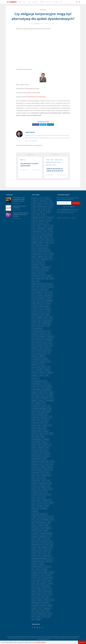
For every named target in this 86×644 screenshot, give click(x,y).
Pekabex (34, 495)
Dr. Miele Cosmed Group (38, 331)
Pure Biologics (45, 520)
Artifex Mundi (45, 259)
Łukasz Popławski (18, 210)
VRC (43, 597)
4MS (46, 237)
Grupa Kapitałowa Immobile (39, 381)
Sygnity (51, 572)
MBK (47, 434)
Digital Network (47, 323)
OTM (50, 484)
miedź (45, 445)
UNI (33, 589)
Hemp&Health (47, 389)
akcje (47, 242)
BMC (48, 278)
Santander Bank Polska (46, 533)
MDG (43, 436)
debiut (50, 317)
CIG (33, 301)
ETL (50, 342)
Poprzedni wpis (30, 155)
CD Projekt (39, 295)
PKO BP (51, 503)
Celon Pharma (48, 295)
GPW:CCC (42, 373)
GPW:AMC (48, 160)
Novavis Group (48, 470)
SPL (39, 556)
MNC (46, 450)
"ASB (50, 201)
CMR (38, 303)
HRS (38, 395)
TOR (44, 581)
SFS (42, 545)
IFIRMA (51, 395)
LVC (50, 425)
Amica (34, 248)
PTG (33, 520)
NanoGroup (35, 464)
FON (49, 351)
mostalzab (47, 456)
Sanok (40, 531)
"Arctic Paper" (43, 201)
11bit (38, 234)
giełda (54, 165)
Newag (43, 467)
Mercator (45, 442)
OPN (48, 481)
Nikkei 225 (50, 467)
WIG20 (50, 605)
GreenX (42, 375)
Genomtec (35, 362)
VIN (33, 594)
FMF (45, 351)
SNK (40, 553)
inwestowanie (43, 10)
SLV (50, 550)
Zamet (34, 614)
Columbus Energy (44, 306)
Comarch (35, 309)
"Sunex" (45, 226)
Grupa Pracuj (47, 384)
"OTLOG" (49, 220)
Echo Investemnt (41, 337)
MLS (41, 450)
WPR (38, 611)
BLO (33, 278)
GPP (33, 370)
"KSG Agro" (50, 218)
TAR (42, 575)
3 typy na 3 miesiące (47, 234)
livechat (34, 425)
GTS (43, 387)
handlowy (48, 387)
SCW (39, 539)
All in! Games (40, 245)
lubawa (45, 425)
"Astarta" (40, 204)
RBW (47, 525)
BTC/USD (44, 287)
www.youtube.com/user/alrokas (32, 93)
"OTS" (34, 223)
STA (51, 558)
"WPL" (46, 231)
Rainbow (41, 525)
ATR (33, 262)
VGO (40, 592)
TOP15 (39, 581)
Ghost (50, 637)
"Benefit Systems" (43, 206)
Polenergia (35, 511)
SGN (47, 545)
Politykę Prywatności (67, 209)
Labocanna (35, 423)
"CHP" (34, 209)
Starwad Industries (37, 567)
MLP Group (35, 450)
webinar (22, 160)
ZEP (44, 617)
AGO (43, 240)
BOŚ (33, 287)
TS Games (50, 583)
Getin (49, 362)
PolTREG (34, 517)
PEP (49, 495)
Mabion (39, 428)
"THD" (51, 226)
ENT (33, 342)
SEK (48, 539)
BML (52, 278)
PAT (39, 489)
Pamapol (43, 486)
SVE (40, 572)
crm (44, 312)
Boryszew (50, 284)
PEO (45, 495)
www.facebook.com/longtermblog (37, 97)
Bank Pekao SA (46, 267)
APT (33, 259)
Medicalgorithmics (37, 439)
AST (51, 259)
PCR (46, 492)
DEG (40, 320)
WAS (48, 597)
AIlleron (41, 242)
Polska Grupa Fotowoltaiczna (40, 514)
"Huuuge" (48, 212)
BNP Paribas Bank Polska (39, 284)
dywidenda (35, 334)
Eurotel (46, 345)
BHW (42, 270)
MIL (50, 445)
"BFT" (51, 206)
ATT (43, 262)
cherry (34, 298)
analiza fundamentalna (44, 251)
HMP (40, 392)
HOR (45, 392)
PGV (44, 497)
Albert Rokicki (37, 24)
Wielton (47, 600)
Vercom (34, 592)
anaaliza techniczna (43, 248)
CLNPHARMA (49, 301)
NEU (46, 464)
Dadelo (47, 314)
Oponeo (34, 484)
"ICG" (34, 215)
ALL (33, 245)
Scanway (34, 536)
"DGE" (44, 209)
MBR (51, 434)
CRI (40, 312)
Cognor (48, 303)
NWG (34, 475)
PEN (40, 495)
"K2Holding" (35, 218)
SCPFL (34, 539)
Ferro (34, 351)
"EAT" (49, 209)
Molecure (47, 453)
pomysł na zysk (43, 517)
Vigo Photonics (47, 592)
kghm (49, 411)
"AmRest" (35, 201)
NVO (48, 472)
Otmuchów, (35, 486)
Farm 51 (48, 348)
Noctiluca (40, 470)
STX (33, 569)
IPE (33, 403)
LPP (40, 425)
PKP (33, 506)
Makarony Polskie (37, 431)
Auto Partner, (36, 265)
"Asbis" (34, 204)
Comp (41, 309)
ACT (51, 237)
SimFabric (45, 547)
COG (43, 303)
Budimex (51, 287)
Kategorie (35, 2)
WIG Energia (35, 603)
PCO (41, 492)
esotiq (45, 342)
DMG (38, 326)
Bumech (34, 290)
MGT (40, 445)
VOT (45, 594)
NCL (42, 464)
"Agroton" (35, 198)
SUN (38, 569)
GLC (43, 364)
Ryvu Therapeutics (46, 528)
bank (43, 265)
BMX (33, 281)
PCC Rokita (35, 492)
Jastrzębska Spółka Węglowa (39, 409)
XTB (48, 611)
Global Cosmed (36, 367)
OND (38, 478)
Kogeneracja (35, 417)
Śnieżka (34, 553)
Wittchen (35, 608)
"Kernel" (43, 218)
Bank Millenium (36, 267)
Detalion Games (47, 320)
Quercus (34, 525)
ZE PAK (50, 614)
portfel (59, 162)
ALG (52, 242)
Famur (42, 348)
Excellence (35, 348)
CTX (49, 312)
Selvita (51, 542)
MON (34, 456)
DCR (45, 317)
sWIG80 (45, 572)
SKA (51, 547)
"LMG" (34, 220)
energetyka (49, 339)
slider (45, 550)
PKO (45, 503)
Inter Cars (41, 400)
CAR (46, 292)
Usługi (29, 2)
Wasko (34, 600)
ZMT (48, 617)
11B (33, 234)
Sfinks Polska (36, 545)
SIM (39, 547)
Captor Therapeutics (37, 292)
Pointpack (44, 508)
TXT (33, 586)
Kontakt (56, 2)
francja (39, 353)
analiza (34, 251)
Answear (51, 254)
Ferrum (39, 351)
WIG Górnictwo (45, 603)
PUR (38, 520)
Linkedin (50, 125)
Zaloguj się (72, 207)
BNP (38, 281)
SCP (50, 536)
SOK (49, 553)
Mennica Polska (36, 442)
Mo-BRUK (35, 453)
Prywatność (59, 218)
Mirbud (34, 448)
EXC (51, 345)
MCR (38, 436)
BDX (38, 270)
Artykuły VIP (49, 2)
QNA (33, 522)
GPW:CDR (50, 373)
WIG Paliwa (35, 605)
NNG (33, 470)
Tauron (34, 578)
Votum (50, 594)
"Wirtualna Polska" (37, 231)
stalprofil (41, 564)
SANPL (46, 531)
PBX (51, 489)
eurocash (39, 345)
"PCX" (47, 223)
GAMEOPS (42, 356)
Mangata (46, 431)
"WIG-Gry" (50, 229)
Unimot (45, 589)
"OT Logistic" (41, 220)
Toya (33, 583)
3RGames (35, 237)
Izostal (44, 406)
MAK (44, 428)
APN (46, 256)
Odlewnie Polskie (46, 475)
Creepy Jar (47, 309)
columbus (35, 306)
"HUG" (41, 212)
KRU (38, 420)
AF (39, 240)
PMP (33, 508)
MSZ (52, 461)
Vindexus (39, 594)
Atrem (38, 262)
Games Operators (37, 359)
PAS (49, 486)
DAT (33, 317)
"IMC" (39, 215)
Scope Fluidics (43, 536)
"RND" (39, 226)
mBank (41, 434)
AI (52, 240)
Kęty (44, 411)
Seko (33, 542)
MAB (33, 428)
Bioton (44, 276)
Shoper (34, 547)
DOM (48, 326)
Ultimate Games (45, 586)
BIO (47, 270)
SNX (44, 553)
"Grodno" (35, 212)
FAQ (61, 2)
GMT (44, 367)
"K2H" (44, 215)
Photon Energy (36, 500)
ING (51, 398)
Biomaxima (42, 273)
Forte (34, 353)
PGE (39, 497)
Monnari (39, 456)
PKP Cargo (39, 506)
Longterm (12, 637)
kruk (43, 420)
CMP (33, 303)
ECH (33, 337)
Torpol (49, 581)
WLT (40, 608)
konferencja (44, 417)
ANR (45, 254)
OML (33, 478)
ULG (38, 586)
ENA (38, 339)
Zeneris (39, 617)
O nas (24, 2)
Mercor (34, 445)
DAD (42, 314)
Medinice (46, 439)
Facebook (36, 125)
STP (49, 567)
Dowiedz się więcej (41, 642)
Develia (34, 323)
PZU (52, 520)
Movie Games (36, 461)
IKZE (37, 398)
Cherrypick (41, 298)
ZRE (33, 619)
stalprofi (34, 564)
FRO (44, 353)
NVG (43, 472)
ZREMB (38, 619)
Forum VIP (42, 2)
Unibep (38, 589)
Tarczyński (48, 575)
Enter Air (39, 342)
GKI (39, 364)
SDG (44, 539)
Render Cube (36, 528)
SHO (51, 545)
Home (20, 2)
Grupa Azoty (35, 378)
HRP (33, 395)
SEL (38, 542)
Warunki (65, 218)
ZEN (33, 617)
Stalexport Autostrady (38, 561)
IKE (25, 160)
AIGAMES (35, 242)
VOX (33, 597)
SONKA (34, 556)
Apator (34, 256)
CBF (33, 295)
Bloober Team (40, 278)
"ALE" (41, 198)
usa (50, 589)
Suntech (34, 572)
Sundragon (44, 569)
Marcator (35, 434)
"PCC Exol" (40, 223)
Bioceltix (34, 273)
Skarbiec (34, 550)
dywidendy (43, 334)
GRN (47, 375)
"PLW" (34, 226)
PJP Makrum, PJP (46, 500)
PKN (33, 503)
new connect (35, 467)
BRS (38, 287)
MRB (43, 461)
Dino (33, 326)
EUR (33, 345)
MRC (48, 461)
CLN (42, 301)
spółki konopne (46, 556)
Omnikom (40, 637)
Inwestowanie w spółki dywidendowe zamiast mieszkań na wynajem (19, 199)
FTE (49, 353)
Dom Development (37, 328)
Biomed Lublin (36, 276)
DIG (39, 323)
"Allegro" (47, 198)
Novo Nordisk (36, 472)
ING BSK (34, 400)
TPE (38, 583)
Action (34, 240)
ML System (41, 448)
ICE (42, 395)
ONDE (43, 478)
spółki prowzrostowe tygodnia (40, 558)
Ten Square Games (48, 578)
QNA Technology (41, 522)
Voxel (38, 597)
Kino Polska (40, 414)
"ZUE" (51, 231)
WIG (52, 600)
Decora (34, 320)
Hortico (51, 392)
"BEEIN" (34, 206)
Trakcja (43, 583)
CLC (37, 301)
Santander (35, 533)
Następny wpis (56, 155)
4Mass (41, 237)
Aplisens (40, 256)
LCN (46, 423)
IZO (44, 403)
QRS (49, 522)
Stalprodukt (49, 561)
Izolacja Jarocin (36, 406)
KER (33, 411)
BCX (33, 270)
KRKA (34, 420)
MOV (45, 459)
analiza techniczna (37, 254)
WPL (33, 611)
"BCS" (52, 204)
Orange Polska (42, 484)
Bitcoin (50, 276)
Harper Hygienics (37, 389)
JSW (50, 409)
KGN (33, 414)
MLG (48, 448)
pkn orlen (39, 503)
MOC (41, 453)
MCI (33, 436)
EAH (49, 334)
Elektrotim (50, 337)
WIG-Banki (43, 605)
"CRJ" (39, 209)
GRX (33, 387)
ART (38, 259)
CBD (51, 292)
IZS (49, 406)
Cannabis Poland (43, 290)
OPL (44, 481)
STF (45, 567)
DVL (48, 331)
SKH (40, 550)
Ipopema (39, 403)
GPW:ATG (52, 160)
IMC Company (44, 398)
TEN (39, 578)
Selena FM (44, 542)
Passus (34, 489)
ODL (38, 475)
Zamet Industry (42, 614)
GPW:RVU (35, 375)
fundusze (35, 356)
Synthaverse (35, 575)
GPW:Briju (57, 160)
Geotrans (42, 362)
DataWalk (39, 317)
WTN (43, 611)
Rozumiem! (82, 642)
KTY (48, 420)
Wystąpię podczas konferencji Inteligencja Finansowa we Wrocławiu (21, 215)
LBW (41, 423)
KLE (46, 414)
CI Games (48, 298)
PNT (38, 508)
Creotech (35, 312)
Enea (42, 339)
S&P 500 (34, 531)
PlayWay (47, 506)
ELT (33, 339)
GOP (48, 367)
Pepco (34, 497)
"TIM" (34, 229)
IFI (46, 395)
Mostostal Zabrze (37, 459)
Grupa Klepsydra (37, 384)
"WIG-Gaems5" (41, 229)
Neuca (52, 464)
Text (33, 581)
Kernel (38, 411)
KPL (50, 417)
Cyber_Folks (35, 314)
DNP (43, 326)
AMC (47, 245)
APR (51, 256)
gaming (46, 359)
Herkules (35, 392)
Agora (48, 240)
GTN (38, 387)
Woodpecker (47, 608)
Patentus (45, 489)
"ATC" (47, 204)
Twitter (43, 125)
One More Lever (36, 481)
